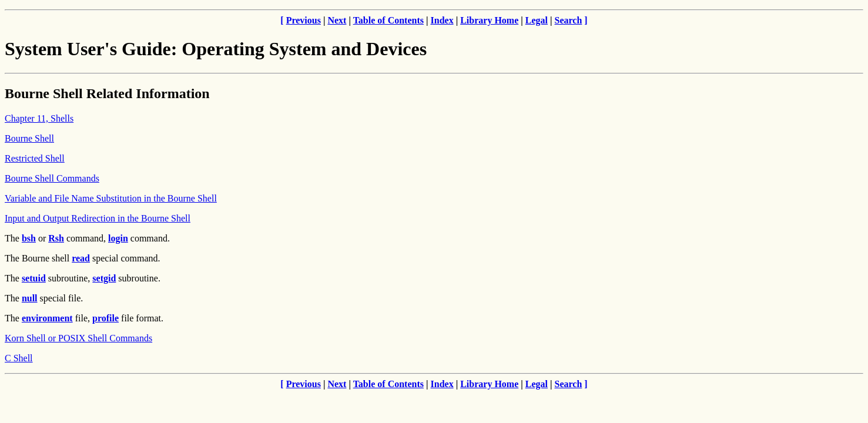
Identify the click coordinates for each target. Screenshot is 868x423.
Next (337, 20)
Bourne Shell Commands (52, 178)
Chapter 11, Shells (39, 118)
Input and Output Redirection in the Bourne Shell (98, 218)
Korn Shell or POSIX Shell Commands (78, 338)
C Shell (19, 358)
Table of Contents (388, 20)
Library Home (489, 20)
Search (569, 20)
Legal (537, 20)
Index (442, 20)
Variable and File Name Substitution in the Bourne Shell (111, 198)
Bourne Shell (29, 138)
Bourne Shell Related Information (107, 93)
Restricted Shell (35, 158)
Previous (304, 20)
